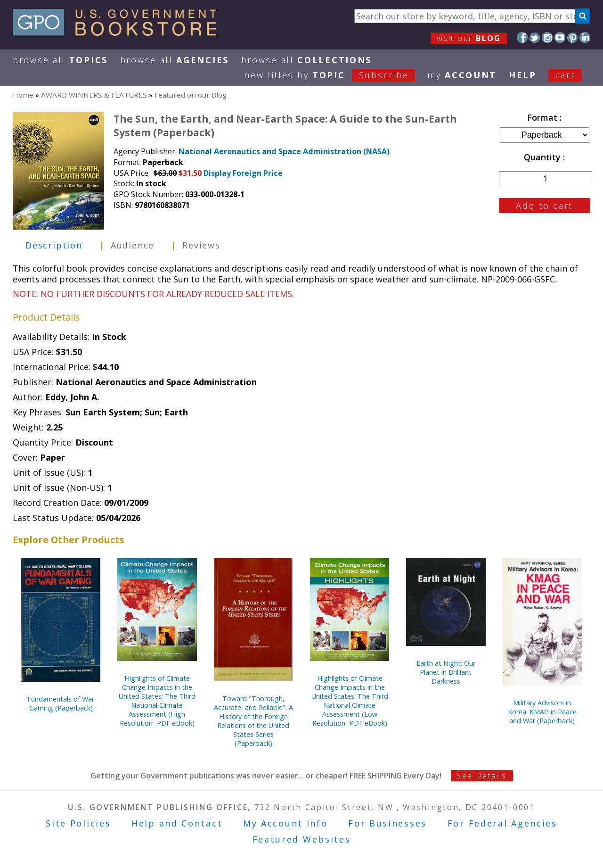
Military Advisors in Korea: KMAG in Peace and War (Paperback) (542, 712)
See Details (481, 776)
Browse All (60, 60)
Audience (132, 245)
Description (54, 245)
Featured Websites (302, 839)
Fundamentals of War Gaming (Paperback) (61, 703)
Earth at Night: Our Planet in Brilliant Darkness (446, 672)
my (462, 75)
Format (543, 117)
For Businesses (387, 823)
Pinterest (573, 37)
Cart (565, 75)
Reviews (201, 245)
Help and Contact (177, 823)
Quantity (543, 157)
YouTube (560, 37)
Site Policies (78, 823)
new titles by (336, 75)
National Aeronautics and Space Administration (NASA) (284, 151)
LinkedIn (585, 37)
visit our (469, 38)
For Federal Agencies (502, 823)
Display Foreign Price (243, 173)
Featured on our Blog (191, 95)
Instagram (547, 37)
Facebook (522, 37)
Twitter (535, 37)
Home (23, 95)
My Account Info (285, 823)
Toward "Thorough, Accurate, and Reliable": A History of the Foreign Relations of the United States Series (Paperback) (253, 721)
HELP (523, 75)
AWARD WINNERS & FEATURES (94, 95)
